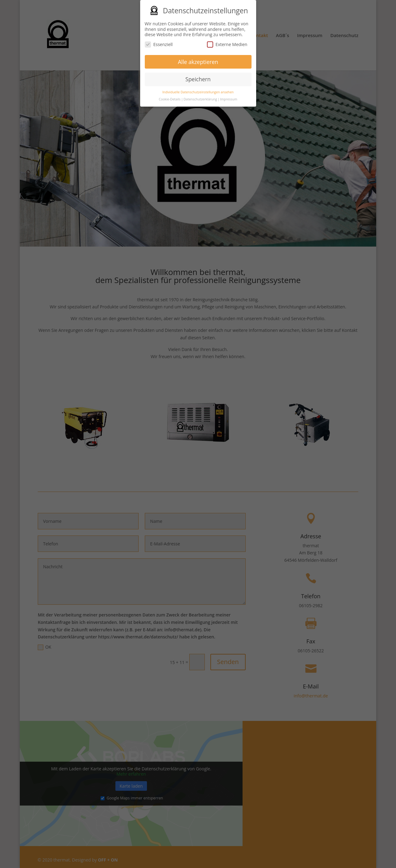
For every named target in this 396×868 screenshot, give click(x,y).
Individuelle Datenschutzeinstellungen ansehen (198, 90)
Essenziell (159, 42)
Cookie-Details (170, 97)
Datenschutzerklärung (200, 97)
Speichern (198, 77)
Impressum (228, 97)
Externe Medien (227, 42)
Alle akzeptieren (198, 60)
